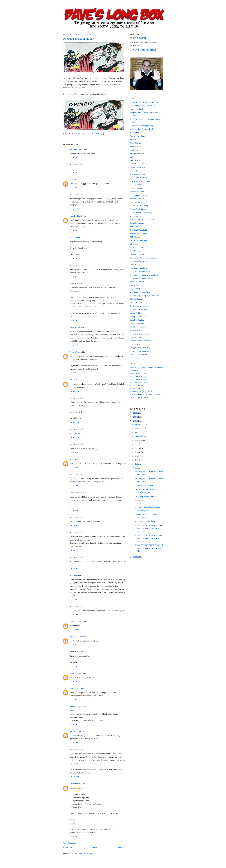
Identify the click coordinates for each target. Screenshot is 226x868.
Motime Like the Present (140, 309)
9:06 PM (74, 836)
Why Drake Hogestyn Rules (141, 391)
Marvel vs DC (136, 388)
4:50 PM (74, 157)
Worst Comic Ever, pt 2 (139, 380)
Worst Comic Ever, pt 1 (139, 376)
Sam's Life (134, 226)
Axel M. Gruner (76, 731)
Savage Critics (136, 146)
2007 (135, 417)
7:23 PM (74, 258)
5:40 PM (74, 172)
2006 (135, 421)
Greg (72, 179)
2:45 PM (74, 681)
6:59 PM (74, 230)
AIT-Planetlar (135, 237)
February (139, 464)
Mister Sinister (75, 784)
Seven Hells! (135, 265)
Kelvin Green (135, 285)
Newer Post (67, 847)
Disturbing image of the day (146, 496)
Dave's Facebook (137, 109)
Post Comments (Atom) (83, 853)
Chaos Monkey (136, 337)
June (137, 448)
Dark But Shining (137, 320)
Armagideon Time (137, 153)
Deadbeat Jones (136, 302)
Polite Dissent (135, 143)
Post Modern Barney (138, 136)
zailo (71, 380)
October (139, 432)
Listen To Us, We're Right (140, 181)
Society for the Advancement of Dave (145, 102)
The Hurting (135, 251)
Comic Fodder (136, 313)
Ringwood (134, 150)
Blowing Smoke (136, 299)
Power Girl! (135, 371)
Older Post (121, 847)
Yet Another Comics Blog (140, 292)
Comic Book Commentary (140, 351)
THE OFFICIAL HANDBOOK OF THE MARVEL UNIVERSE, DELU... (149, 528)
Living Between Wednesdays (141, 213)
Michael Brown (76, 493)
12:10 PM (74, 777)
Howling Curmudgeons (139, 268)
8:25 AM (74, 630)
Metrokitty (134, 171)
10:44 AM (74, 550)
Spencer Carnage (76, 149)
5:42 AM (74, 615)
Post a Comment (69, 843)
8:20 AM (74, 743)
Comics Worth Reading (139, 205)
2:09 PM (74, 645)
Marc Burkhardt (76, 216)
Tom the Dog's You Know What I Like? (146, 219)
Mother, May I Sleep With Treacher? (144, 296)
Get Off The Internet (138, 164)
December (140, 424)
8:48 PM (74, 345)
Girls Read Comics (137, 327)
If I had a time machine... (145, 485)
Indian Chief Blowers (138, 261)
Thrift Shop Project (137, 247)
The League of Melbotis (139, 306)
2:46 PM (74, 700)
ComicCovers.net (137, 223)
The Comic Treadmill (138, 230)
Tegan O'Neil (75, 352)
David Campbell (76, 622)
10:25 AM (74, 525)
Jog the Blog (135, 289)
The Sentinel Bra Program (140, 382)
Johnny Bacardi (136, 185)
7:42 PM (74, 277)
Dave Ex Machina (137, 323)
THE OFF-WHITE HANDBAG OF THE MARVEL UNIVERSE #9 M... (149, 548)
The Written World (137, 174)
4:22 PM (74, 599)
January (139, 468)
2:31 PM (74, 666)
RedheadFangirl (76, 707)
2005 (135, 557)
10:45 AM (74, 568)
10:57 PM (74, 437)
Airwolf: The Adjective (139, 397)
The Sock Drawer (137, 282)
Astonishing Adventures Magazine (144, 258)
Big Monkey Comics (138, 167)
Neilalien (134, 139)
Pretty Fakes (135, 344)
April (138, 456)
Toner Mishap (135, 330)
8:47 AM (74, 486)
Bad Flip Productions (138, 195)
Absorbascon (135, 160)
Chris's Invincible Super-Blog (142, 125)
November (140, 428)
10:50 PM (74, 391)
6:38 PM (74, 209)
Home (94, 847)
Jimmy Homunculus (138, 316)
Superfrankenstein (137, 192)
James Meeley (75, 283)
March (138, 460)
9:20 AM (74, 510)
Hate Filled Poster (77, 637)
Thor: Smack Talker (138, 374)
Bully (132, 157)
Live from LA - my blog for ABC (143, 106)
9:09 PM (74, 373)
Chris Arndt (74, 237)
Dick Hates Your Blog (139, 240)
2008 (135, 413)
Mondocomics (136, 216)
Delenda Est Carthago (139, 355)
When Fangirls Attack (139, 178)
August (138, 440)
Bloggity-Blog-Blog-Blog (140, 348)
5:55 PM (74, 188)
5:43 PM (74, 724)
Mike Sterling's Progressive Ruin (143, 129)
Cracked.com (135, 202)
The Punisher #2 (136, 386)
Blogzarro (134, 244)
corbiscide (74, 575)
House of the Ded (137, 254)
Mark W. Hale (75, 327)
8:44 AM (74, 467)
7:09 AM (74, 452)
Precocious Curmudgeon (140, 334)
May (137, 452)
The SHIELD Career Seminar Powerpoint (146, 368)
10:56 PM (74, 422)
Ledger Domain (136, 188)
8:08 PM (74, 320)
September (140, 436)
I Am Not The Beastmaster (140, 341)
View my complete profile (143, 50)
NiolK (72, 459)
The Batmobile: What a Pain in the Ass (145, 394)
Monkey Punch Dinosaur (140, 272)
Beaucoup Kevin (137, 133)
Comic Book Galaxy (138, 209)
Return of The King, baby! (145, 521)
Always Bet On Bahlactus (140, 233)
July (137, 444)
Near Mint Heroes (137, 199)
